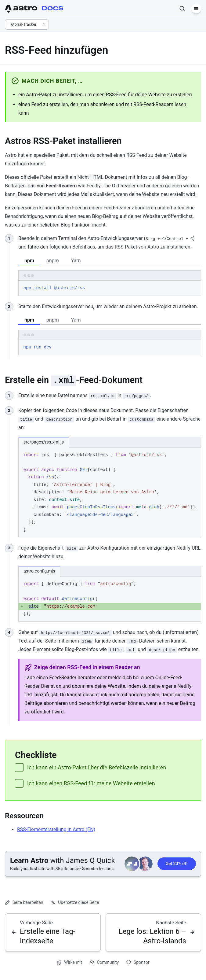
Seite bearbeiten (24, 903)
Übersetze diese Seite (75, 903)
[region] (110, 493)
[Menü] (196, 9)
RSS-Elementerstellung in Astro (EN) (56, 829)
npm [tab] (29, 261)
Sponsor (138, 962)
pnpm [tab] (53, 261)
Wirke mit (69, 962)
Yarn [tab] (76, 261)
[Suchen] (182, 9)
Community (104, 962)
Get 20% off (177, 864)
